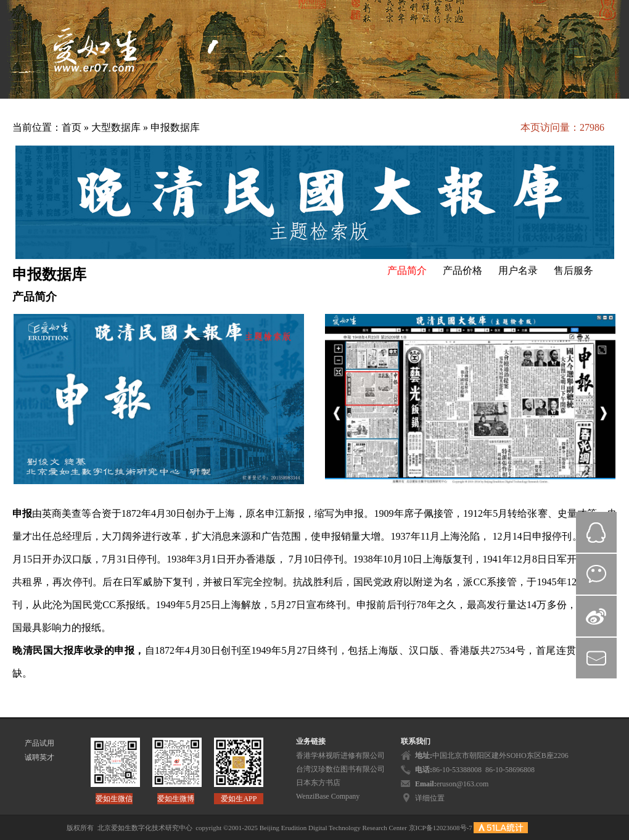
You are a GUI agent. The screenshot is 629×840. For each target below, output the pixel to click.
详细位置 (430, 798)
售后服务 (573, 270)
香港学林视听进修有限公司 (340, 756)
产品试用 (39, 743)
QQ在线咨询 (596, 532)
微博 (596, 616)
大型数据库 (117, 127)
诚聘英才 (39, 757)
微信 (596, 574)
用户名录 (518, 270)
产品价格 (462, 270)
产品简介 (407, 270)
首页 (72, 127)
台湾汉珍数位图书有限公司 (340, 769)
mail (596, 658)
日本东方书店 (318, 783)
